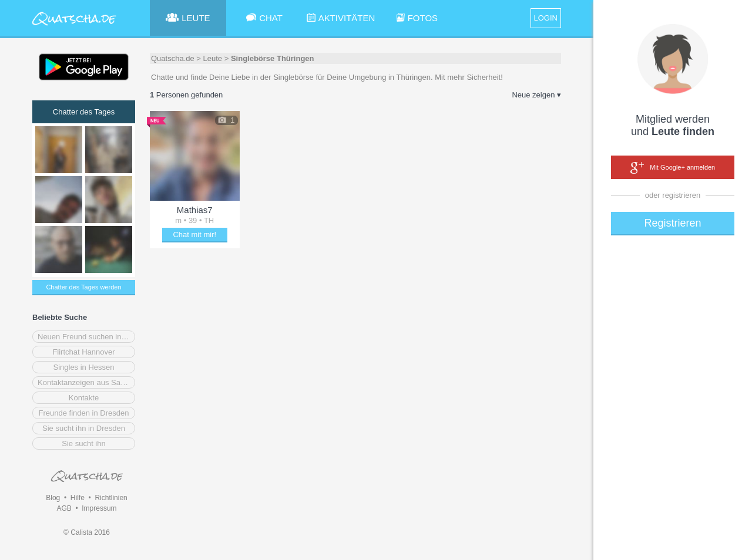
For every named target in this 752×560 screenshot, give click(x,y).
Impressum (99, 508)
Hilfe (78, 498)
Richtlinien (111, 498)
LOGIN (546, 18)
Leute (213, 58)
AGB (64, 508)
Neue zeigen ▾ (536, 95)
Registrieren (672, 223)
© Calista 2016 (87, 532)
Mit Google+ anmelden (673, 168)
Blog (53, 498)
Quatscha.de (173, 58)
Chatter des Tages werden (83, 287)
